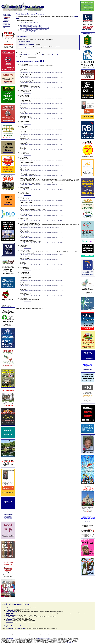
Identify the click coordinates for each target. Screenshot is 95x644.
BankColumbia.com (88, 47)
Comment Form (28, 67)
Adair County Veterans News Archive (29, 32)
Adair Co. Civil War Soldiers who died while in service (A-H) (34, 28)
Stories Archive (6, 26)
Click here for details (8, 83)
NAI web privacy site (69, 642)
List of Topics (6, 23)
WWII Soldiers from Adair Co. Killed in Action (31, 25)
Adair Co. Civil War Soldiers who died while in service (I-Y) (34, 29)
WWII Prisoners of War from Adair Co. (29, 24)
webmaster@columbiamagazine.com (44, 638)
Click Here (88, 521)
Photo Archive (6, 25)
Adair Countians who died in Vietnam (29, 23)
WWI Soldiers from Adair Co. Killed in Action (31, 27)
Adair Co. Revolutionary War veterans (29, 31)
